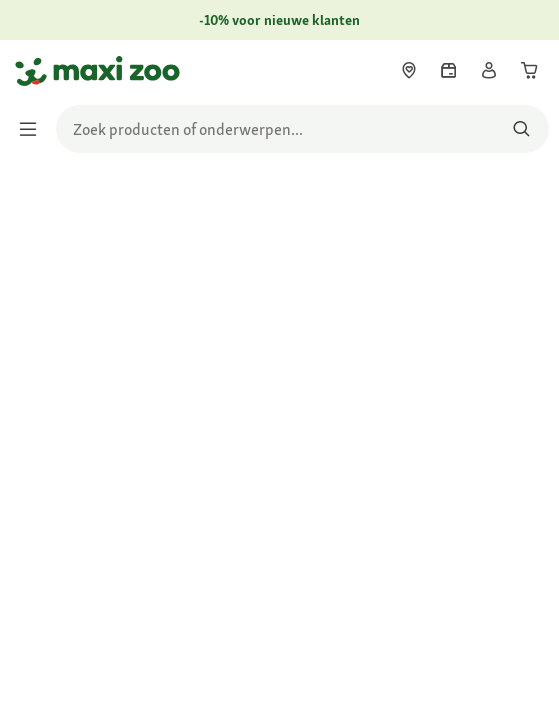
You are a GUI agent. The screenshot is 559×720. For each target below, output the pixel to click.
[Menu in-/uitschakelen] (34, 129)
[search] (302, 129)
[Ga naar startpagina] (33, 71)
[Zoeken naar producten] (521, 129)
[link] (409, 70)
